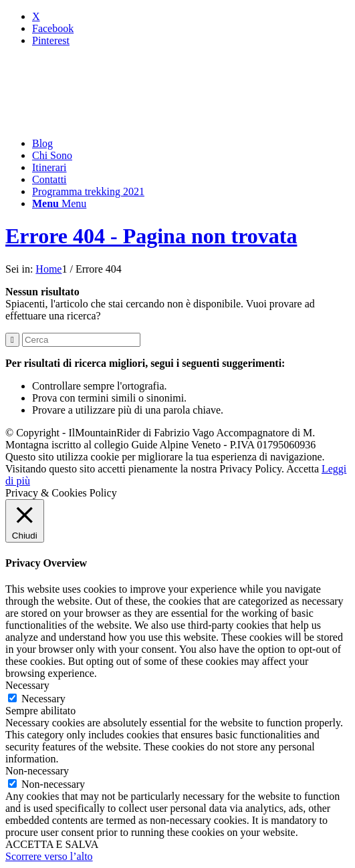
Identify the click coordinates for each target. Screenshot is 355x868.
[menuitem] (191, 144)
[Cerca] (81, 340)
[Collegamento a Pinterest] (51, 40)
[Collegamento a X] (36, 16)
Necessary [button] (27, 685)
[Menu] (59, 203)
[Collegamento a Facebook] (53, 28)
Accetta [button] (303, 469)
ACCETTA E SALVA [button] (52, 844)
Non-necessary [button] (37, 771)
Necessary (43, 699)
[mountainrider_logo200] (106, 121)
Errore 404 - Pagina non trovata (151, 236)
